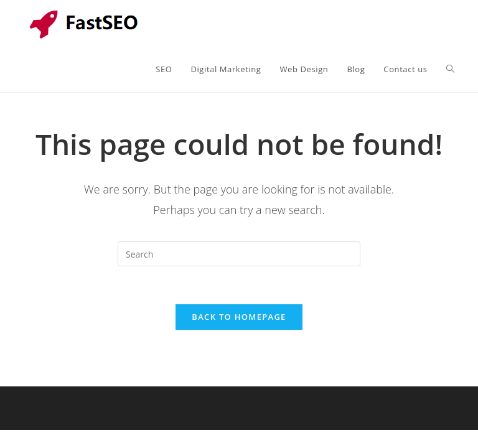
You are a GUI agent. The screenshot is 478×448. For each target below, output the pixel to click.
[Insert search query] (239, 254)
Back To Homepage (239, 317)
